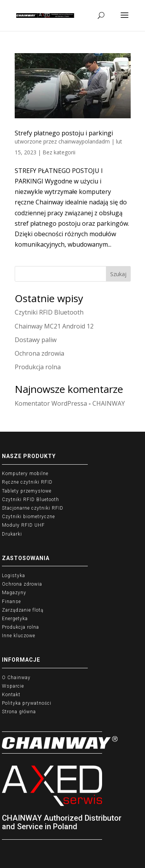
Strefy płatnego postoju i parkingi (64, 133)
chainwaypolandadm (84, 141)
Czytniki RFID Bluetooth (49, 312)
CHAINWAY (109, 403)
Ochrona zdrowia (39, 353)
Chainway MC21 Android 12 (54, 326)
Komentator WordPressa (51, 403)
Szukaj (118, 274)
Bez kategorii (59, 152)
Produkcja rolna (38, 367)
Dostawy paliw (36, 340)
